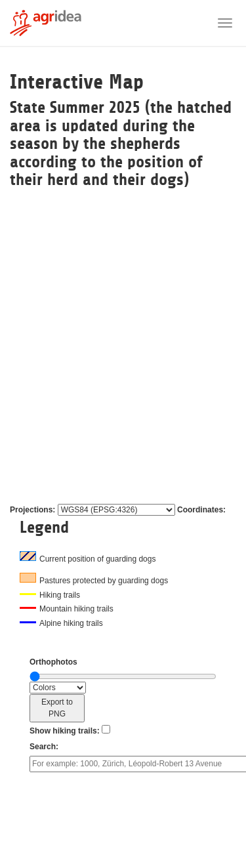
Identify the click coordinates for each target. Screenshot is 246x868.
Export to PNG (57, 708)
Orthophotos (53, 662)
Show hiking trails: (65, 731)
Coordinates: (201, 510)
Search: (44, 747)
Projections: (32, 510)
